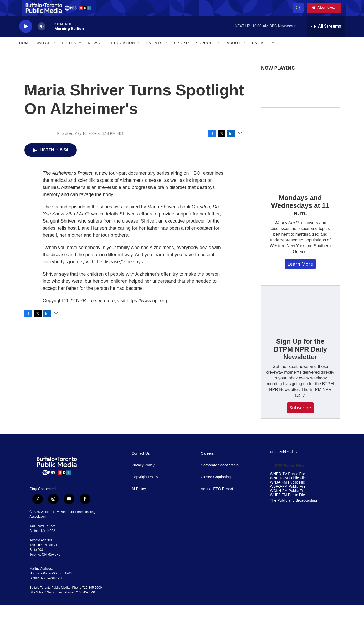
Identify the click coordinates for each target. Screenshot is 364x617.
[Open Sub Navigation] (55, 55)
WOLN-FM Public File (288, 503)
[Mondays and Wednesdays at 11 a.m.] (300, 159)
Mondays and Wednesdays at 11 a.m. (300, 217)
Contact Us (141, 465)
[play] (26, 38)
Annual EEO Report (217, 501)
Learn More (300, 276)
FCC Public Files (284, 464)
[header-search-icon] (300, 14)
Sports (182, 55)
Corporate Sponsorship (220, 477)
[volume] (42, 38)
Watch (44, 55)
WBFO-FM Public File (288, 498)
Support (206, 55)
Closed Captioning (216, 489)
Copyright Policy (145, 489)
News (94, 55)
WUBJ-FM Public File (287, 507)
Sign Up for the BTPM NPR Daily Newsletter (300, 361)
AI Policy (139, 501)
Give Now (329, 14)
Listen (69, 55)
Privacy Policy (143, 477)
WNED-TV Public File (288, 486)
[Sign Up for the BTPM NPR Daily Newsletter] (300, 320)
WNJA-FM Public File (287, 494)
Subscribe (300, 419)
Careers (207, 465)
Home (25, 55)
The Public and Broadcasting (293, 512)
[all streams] (326, 38)
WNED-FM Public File (288, 490)
